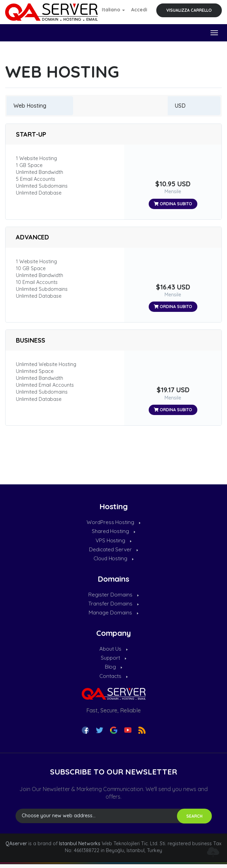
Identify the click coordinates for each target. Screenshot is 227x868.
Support (113, 661)
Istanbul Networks (80, 847)
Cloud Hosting (113, 560)
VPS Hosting (113, 541)
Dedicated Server (114, 551)
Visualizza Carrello (189, 10)
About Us (114, 651)
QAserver (16, 847)
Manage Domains (114, 615)
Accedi (139, 10)
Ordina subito (173, 204)
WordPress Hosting (113, 522)
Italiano (113, 10)
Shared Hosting (113, 532)
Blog (114, 670)
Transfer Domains (113, 606)
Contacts (114, 680)
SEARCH (194, 820)
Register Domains (113, 596)
